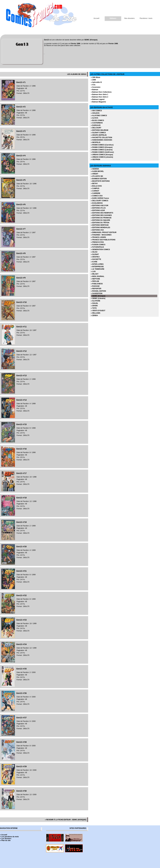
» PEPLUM (95, 281)
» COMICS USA (97, 196)
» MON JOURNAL (98, 276)
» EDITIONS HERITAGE (100, 225)
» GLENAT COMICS (98, 133)
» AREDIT (95, 174)
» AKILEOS (95, 113)
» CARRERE (96, 193)
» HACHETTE (96, 259)
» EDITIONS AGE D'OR (100, 206)
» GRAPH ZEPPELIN (99, 135)
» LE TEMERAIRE (98, 269)
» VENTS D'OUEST (98, 311)
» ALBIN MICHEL (97, 171)
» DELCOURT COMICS (100, 201)
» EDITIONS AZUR (98, 210)
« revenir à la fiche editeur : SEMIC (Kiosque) (66, 820)
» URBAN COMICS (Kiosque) (102, 155)
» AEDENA (95, 169)
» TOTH (94, 308)
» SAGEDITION (97, 293)
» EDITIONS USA (97, 230)
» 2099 (93, 80)
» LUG (93, 272)
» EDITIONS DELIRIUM (100, 130)
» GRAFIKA (95, 257)
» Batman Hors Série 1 (99, 94)
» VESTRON (95, 160)
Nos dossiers (129, 18)
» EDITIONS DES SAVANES (101, 215)
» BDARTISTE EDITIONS (100, 181)
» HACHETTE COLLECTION (101, 138)
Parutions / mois (146, 18)
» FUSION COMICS (98, 245)
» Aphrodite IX (96, 82)
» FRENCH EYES (97, 242)
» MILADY (95, 274)
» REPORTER (96, 289)
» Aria (93, 85)
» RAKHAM (95, 286)
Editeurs (113, 18)
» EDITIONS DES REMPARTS (102, 213)
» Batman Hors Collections (101, 92)
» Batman (95, 90)
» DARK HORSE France (100, 198)
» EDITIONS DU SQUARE (100, 220)
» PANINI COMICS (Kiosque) (102, 147)
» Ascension (96, 87)
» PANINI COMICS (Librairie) (102, 150)
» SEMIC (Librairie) (98, 298)
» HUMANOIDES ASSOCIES (101, 140)
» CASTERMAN (97, 123)
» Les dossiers (6, 839)
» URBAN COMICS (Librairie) (102, 157)
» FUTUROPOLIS (97, 247)
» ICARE (94, 262)
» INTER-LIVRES (97, 264)
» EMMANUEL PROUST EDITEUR (104, 232)
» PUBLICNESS (97, 284)
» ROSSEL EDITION (98, 291)
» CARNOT (95, 191)
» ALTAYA (95, 118)
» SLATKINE (96, 301)
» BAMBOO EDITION (99, 179)
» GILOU (94, 252)
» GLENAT (95, 254)
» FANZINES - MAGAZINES (101, 235)
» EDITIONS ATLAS (98, 208)
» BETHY (94, 184)
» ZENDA (94, 315)
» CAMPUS (95, 188)
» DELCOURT (96, 128)
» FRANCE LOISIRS (98, 237)
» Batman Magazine (98, 102)
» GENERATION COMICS (100, 250)
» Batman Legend (98, 99)
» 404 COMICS (96, 111)
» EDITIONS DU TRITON (100, 223)
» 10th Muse (96, 77)
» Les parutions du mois (9, 837)
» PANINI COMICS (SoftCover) (102, 152)
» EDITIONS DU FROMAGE (101, 218)
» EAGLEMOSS (97, 203)
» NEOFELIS (96, 142)
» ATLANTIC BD (97, 176)
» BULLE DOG (96, 186)
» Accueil (4, 835)
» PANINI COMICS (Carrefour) (102, 145)
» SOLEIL (94, 303)
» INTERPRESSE (97, 267)
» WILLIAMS (96, 313)
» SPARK (94, 306)
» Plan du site (5, 840)
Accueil (96, 18)
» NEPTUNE (95, 279)
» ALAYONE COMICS (99, 116)
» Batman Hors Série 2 (99, 97)
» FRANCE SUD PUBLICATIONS (103, 240)
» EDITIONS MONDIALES (100, 228)
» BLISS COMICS (97, 120)
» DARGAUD (96, 125)
